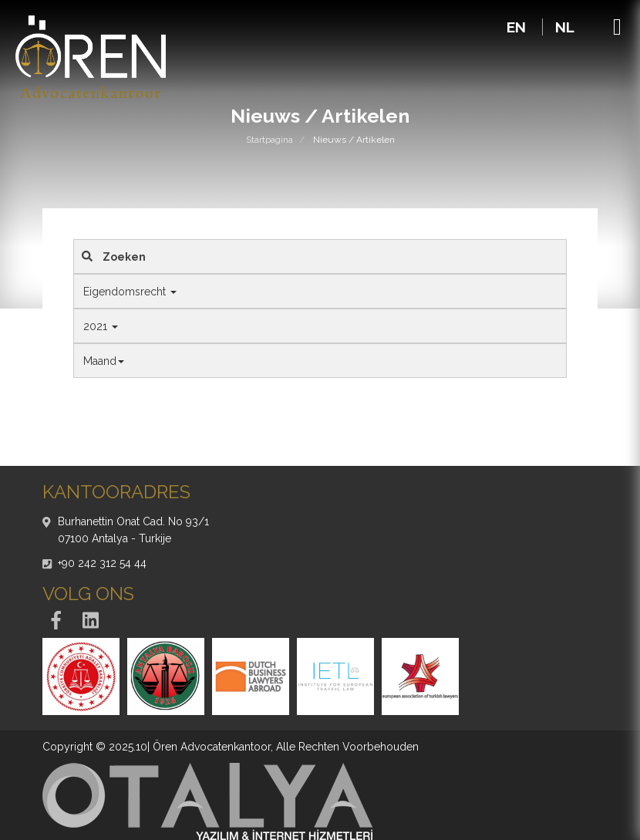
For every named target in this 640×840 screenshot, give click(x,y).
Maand (104, 361)
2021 (101, 326)
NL (565, 27)
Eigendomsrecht (130, 292)
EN (518, 27)
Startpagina (269, 140)
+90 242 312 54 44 (102, 563)
